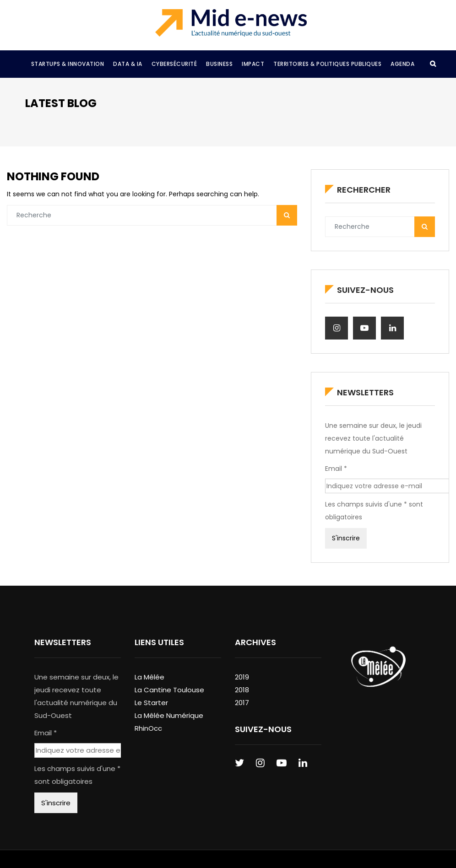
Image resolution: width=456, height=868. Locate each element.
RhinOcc (148, 728)
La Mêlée (149, 677)
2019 (242, 677)
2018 (242, 690)
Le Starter (151, 703)
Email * (336, 469)
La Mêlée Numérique (169, 715)
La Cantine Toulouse (169, 690)
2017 (242, 703)
